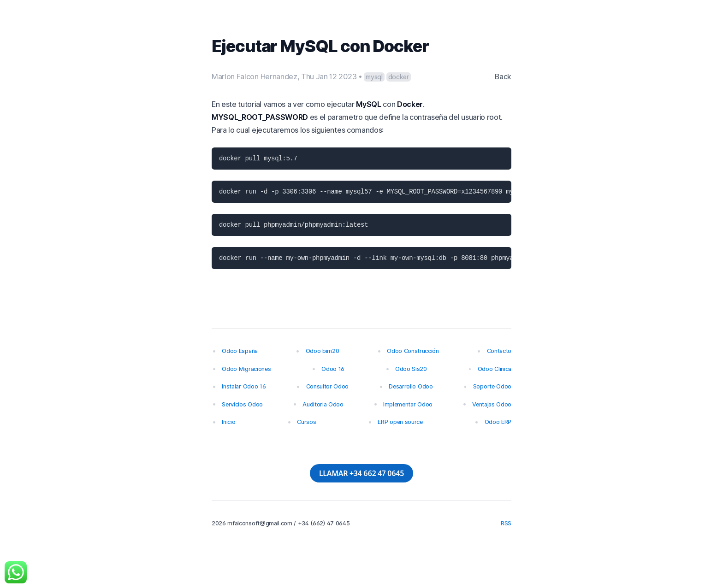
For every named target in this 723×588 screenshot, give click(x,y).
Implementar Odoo (408, 404)
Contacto (499, 351)
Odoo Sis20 (411, 369)
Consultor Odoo (328, 386)
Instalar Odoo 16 (244, 386)
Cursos (306, 422)
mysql (374, 77)
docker (399, 77)
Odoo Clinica (495, 369)
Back (503, 76)
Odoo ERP (498, 422)
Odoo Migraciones (246, 369)
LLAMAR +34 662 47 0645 (361, 473)
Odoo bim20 (323, 351)
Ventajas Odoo (492, 404)
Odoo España (240, 351)
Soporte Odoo (492, 386)
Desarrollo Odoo (411, 386)
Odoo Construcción (413, 351)
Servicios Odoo (242, 404)
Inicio (228, 422)
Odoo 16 (333, 369)
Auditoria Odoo (323, 404)
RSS (506, 523)
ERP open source (400, 422)
